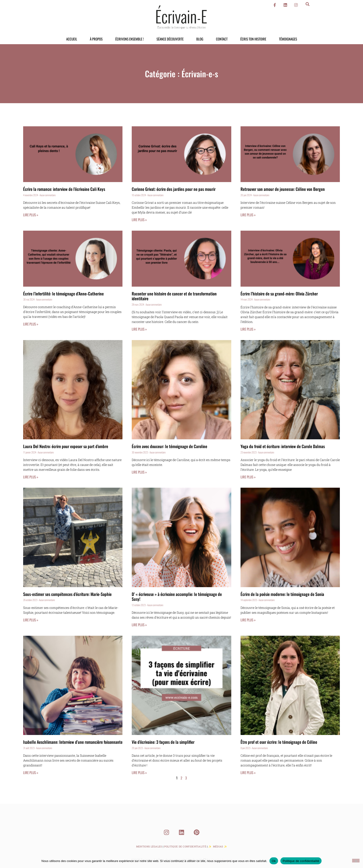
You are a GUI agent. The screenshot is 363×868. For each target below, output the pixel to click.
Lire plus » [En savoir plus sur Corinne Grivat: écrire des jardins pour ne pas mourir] (139, 220)
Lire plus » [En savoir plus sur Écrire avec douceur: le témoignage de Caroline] (139, 472)
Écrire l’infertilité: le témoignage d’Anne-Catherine (63, 294)
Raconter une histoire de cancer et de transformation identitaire (174, 296)
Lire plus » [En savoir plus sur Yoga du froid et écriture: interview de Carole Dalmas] (248, 477)
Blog (200, 39)
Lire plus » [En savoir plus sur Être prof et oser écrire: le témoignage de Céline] (248, 772)
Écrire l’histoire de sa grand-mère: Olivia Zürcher (279, 294)
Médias (218, 846)
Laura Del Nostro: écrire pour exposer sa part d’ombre (66, 446)
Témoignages (288, 39)
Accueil (72, 39)
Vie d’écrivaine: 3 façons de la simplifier (163, 742)
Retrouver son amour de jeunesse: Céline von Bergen (283, 189)
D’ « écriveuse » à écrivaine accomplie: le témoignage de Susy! (177, 597)
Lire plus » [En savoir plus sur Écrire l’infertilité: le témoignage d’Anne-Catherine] (31, 324)
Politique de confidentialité (301, 861)
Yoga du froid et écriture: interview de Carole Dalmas (283, 446)
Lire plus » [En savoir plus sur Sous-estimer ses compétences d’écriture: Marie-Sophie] (31, 620)
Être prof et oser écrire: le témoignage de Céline (279, 742)
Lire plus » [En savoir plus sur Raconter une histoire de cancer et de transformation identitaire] (139, 329)
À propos (96, 39)
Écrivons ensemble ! (130, 39)
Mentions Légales (149, 846)
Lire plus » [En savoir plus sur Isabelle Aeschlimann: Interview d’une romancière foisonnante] (31, 772)
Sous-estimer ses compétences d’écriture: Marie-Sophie (67, 594)
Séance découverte (170, 39)
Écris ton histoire (253, 39)
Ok (274, 861)
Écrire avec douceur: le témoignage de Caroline (169, 446)
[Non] (356, 860)
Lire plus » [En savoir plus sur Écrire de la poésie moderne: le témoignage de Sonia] (248, 620)
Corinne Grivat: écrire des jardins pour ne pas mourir (174, 189)
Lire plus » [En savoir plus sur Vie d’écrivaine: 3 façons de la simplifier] (139, 772)
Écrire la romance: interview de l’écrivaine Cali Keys (64, 189)
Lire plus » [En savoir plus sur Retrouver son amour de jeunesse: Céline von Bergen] (248, 215)
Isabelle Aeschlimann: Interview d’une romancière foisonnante (73, 742)
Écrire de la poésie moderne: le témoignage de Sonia (282, 594)
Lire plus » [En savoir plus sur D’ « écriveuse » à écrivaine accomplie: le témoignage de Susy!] (139, 625)
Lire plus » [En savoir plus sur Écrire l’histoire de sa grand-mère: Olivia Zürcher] (248, 329)
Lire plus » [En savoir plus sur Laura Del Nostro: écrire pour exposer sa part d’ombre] (31, 477)
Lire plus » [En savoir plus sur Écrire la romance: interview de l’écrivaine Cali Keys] (31, 215)
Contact (222, 39)
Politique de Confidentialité (185, 846)
